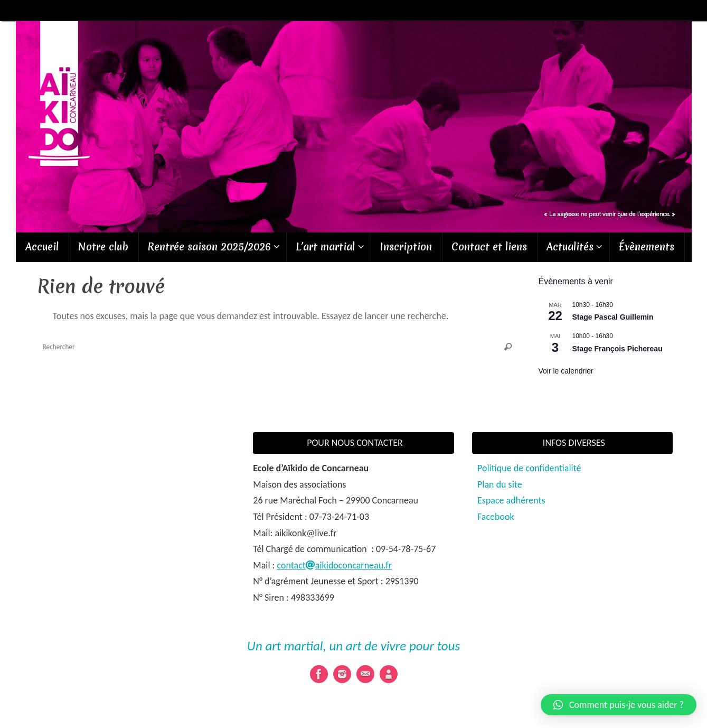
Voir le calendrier (566, 371)
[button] (619, 705)
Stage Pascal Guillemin (613, 317)
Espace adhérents (511, 500)
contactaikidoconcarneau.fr (335, 565)
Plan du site (500, 484)
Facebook (496, 517)
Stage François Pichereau (618, 349)
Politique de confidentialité (529, 468)
